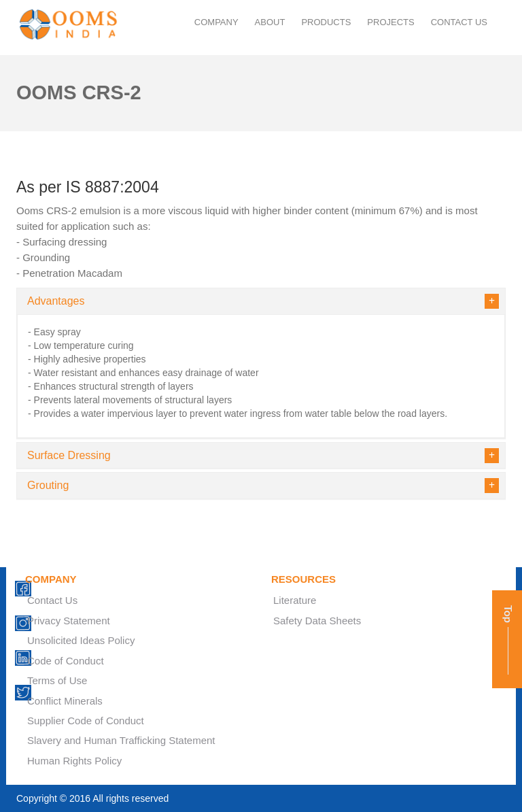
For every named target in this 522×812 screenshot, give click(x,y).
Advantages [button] (261, 301)
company (216, 22)
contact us (459, 22)
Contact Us (52, 600)
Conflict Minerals (65, 701)
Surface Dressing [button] (261, 456)
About (270, 22)
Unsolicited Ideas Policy (81, 640)
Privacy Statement (69, 621)
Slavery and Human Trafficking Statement (121, 740)
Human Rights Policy (74, 761)
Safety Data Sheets (317, 621)
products (326, 22)
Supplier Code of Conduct (86, 721)
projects (390, 22)
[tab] (261, 301)
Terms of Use (57, 680)
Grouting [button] (261, 486)
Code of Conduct (66, 661)
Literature (295, 600)
